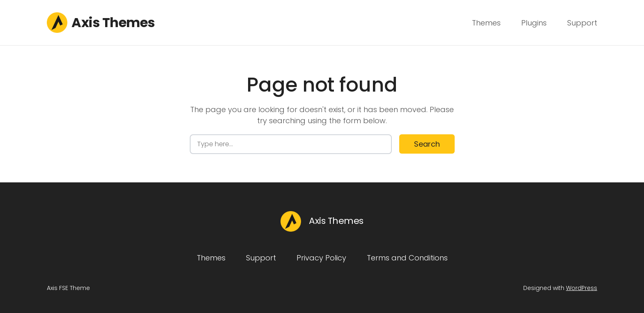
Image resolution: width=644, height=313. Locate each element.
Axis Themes (113, 22)
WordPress (582, 288)
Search (427, 144)
